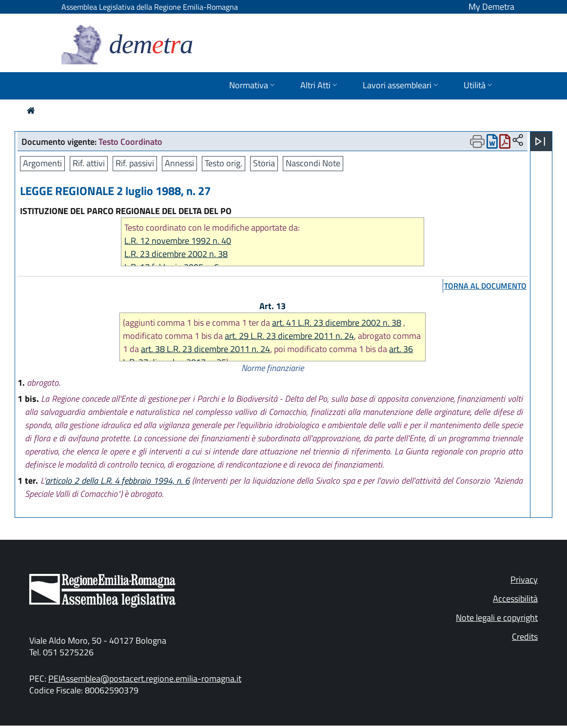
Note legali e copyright (497, 618)
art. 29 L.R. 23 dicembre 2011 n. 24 (289, 336)
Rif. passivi (135, 163)
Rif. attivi (89, 163)
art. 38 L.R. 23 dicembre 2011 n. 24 (205, 349)
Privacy (524, 580)
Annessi (179, 163)
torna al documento (485, 286)
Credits (525, 637)
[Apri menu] (540, 141)
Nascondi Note (313, 163)
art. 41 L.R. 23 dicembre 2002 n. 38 (337, 323)
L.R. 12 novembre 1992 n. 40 (178, 241)
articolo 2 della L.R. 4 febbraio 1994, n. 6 (117, 481)
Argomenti (42, 163)
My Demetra (491, 7)
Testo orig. (224, 163)
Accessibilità (515, 599)
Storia (264, 163)
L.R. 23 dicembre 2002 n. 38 (176, 254)
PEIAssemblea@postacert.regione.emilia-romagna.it (145, 679)
